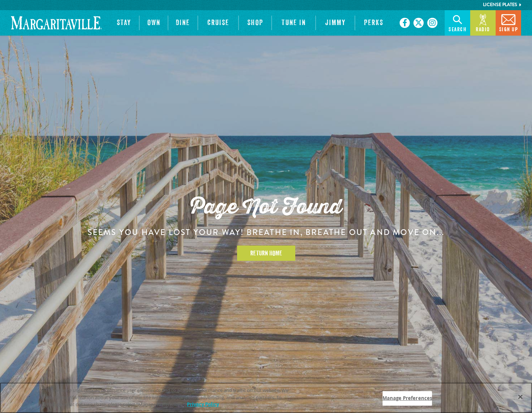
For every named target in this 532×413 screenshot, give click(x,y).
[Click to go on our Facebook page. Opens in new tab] (405, 23)
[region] (266, 398)
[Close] (520, 397)
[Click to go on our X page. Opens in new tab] (419, 23)
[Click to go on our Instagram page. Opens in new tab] (432, 23)
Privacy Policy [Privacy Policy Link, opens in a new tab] (203, 404)
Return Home (266, 253)
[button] (124, 23)
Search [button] (457, 22)
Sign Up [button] (509, 22)
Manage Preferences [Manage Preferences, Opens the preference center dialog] (407, 398)
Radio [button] (483, 22)
